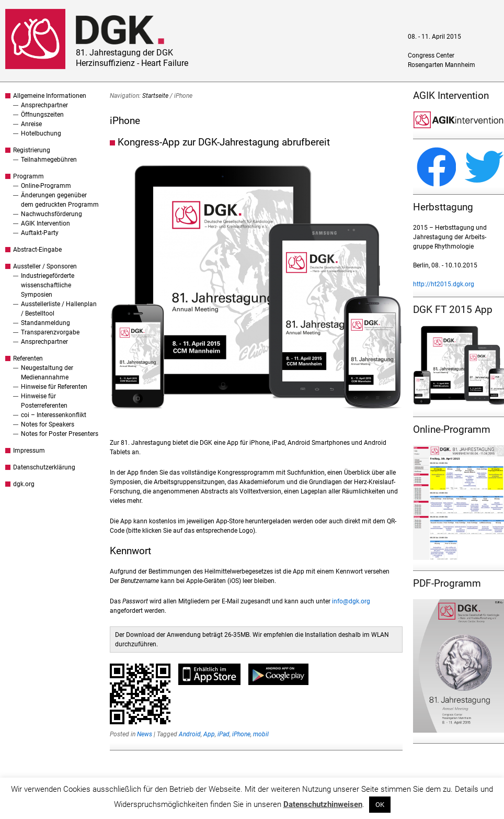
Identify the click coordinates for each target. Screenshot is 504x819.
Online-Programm (46, 186)
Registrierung (32, 150)
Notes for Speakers (48, 424)
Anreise (31, 124)
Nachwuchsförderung (51, 214)
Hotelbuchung (41, 133)
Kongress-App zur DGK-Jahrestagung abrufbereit (224, 142)
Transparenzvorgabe (50, 332)
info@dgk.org (351, 601)
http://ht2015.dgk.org (444, 284)
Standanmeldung (45, 323)
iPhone (241, 734)
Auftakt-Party (40, 233)
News (145, 734)
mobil (261, 734)
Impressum (29, 451)
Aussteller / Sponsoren (45, 266)
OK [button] (380, 805)
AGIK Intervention (45, 223)
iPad (224, 734)
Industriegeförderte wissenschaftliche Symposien (48, 285)
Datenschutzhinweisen (323, 804)
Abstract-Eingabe (37, 250)
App (209, 734)
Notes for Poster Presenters (60, 434)
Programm (28, 176)
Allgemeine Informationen (50, 96)
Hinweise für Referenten (54, 387)
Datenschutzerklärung (44, 467)
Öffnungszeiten (42, 115)
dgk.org (24, 484)
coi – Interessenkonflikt (54, 415)
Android (190, 734)
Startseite (155, 96)
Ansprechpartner (44, 105)
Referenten (28, 358)
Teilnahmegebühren (49, 160)
